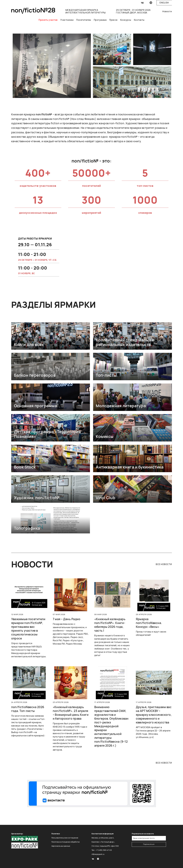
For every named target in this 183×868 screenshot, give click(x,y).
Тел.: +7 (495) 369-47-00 (102, 850)
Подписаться (149, 844)
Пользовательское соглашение (65, 838)
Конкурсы (126, 20)
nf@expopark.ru (98, 854)
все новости (164, 564)
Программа (100, 20)
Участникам (67, 20)
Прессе (113, 20)
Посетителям (84, 20)
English (164, 3)
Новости (167, 11)
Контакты (139, 20)
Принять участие (48, 20)
